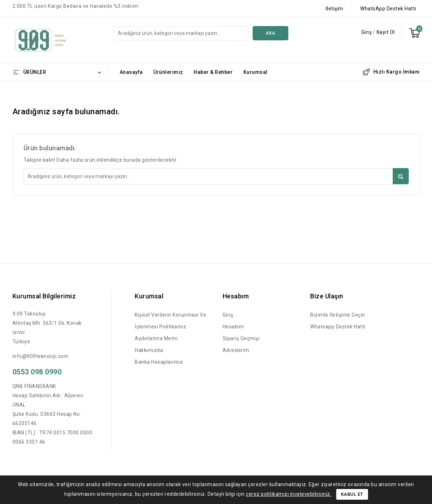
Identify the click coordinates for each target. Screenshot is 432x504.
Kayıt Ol (386, 32)
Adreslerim (236, 350)
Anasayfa (131, 72)
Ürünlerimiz (168, 72)
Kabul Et (352, 494)
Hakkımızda (149, 350)
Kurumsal (255, 72)
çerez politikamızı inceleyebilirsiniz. (289, 494)
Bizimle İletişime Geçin (338, 315)
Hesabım (233, 327)
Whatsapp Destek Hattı (338, 327)
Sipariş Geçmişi (241, 338)
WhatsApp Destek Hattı (388, 9)
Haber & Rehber (213, 72)
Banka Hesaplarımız (159, 362)
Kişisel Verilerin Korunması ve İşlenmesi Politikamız (170, 321)
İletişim (334, 9)
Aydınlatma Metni (156, 338)
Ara (270, 33)
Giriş (367, 32)
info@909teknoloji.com (41, 356)
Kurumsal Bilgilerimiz (44, 296)
